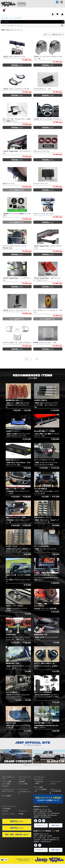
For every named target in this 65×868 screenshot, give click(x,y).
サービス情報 (23, 784)
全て (3, 18)
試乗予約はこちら (17, 828)
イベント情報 (7, 782)
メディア (22, 779)
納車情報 (22, 782)
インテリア (18, 18)
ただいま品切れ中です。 (17, 190)
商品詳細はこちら (17, 65)
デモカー (53, 784)
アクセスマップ (41, 825)
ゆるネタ (6, 786)
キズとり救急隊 (6, 796)
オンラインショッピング (9, 806)
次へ (37, 359)
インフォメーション (25, 777)
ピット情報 (6, 784)
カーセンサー (23, 811)
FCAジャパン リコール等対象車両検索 (55, 791)
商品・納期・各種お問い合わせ (17, 835)
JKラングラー (10, 18)
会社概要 (21, 814)
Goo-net (5, 811)
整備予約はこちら (17, 821)
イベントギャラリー (39, 777)
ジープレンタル (23, 789)
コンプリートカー (56, 782)
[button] (24, 765)
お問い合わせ (56, 825)
